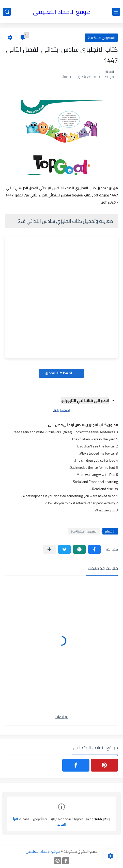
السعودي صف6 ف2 (101, 38)
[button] (94, 549)
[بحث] (7, 12)
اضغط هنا (62, 410)
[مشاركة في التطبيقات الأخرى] (49, 549)
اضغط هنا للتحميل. (61, 373)
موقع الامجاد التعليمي (62, 12)
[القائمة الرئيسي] (116, 12)
